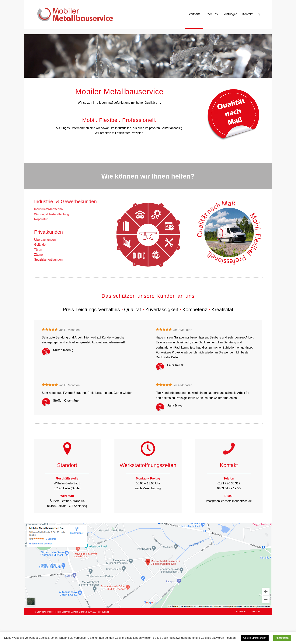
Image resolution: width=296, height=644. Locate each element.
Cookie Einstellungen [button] (255, 638)
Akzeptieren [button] (282, 638)
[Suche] (259, 14)
